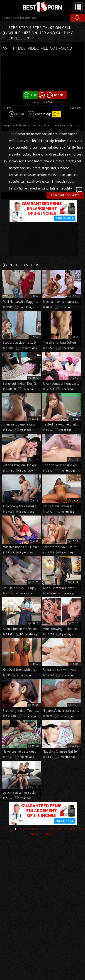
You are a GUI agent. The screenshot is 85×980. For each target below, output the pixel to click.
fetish (13, 188)
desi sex (59, 147)
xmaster (30, 175)
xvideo (42, 175)
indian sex (16, 161)
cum (36, 147)
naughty (66, 188)
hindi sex (51, 154)
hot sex (65, 154)
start (36, 168)
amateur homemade (32, 134)
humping (42, 188)
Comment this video (67, 195)
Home (7, 828)
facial (70, 181)
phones (49, 161)
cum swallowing (32, 181)
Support (55, 828)
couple (14, 181)
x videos (63, 168)
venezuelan (57, 175)
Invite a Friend (30, 828)
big (52, 141)
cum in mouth (55, 181)
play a (60, 161)
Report (59, 95)
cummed (46, 147)
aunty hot (24, 141)
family (71, 147)
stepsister (49, 168)
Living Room (34, 161)
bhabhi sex (40, 141)
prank (70, 161)
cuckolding (23, 147)
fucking (38, 154)
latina (54, 188)
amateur (72, 175)
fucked (27, 154)
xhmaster (16, 175)
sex (29, 168)
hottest (77, 154)
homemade (27, 188)
